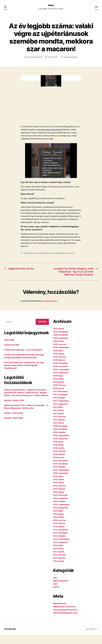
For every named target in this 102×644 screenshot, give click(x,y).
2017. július (58, 407)
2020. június (59, 341)
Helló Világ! (9, 340)
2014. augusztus (61, 508)
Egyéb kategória (61, 581)
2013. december (60, 530)
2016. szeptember (61, 435)
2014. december (60, 495)
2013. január (59, 561)
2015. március (60, 486)
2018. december (60, 363)
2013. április (59, 552)
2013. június (58, 549)
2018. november (60, 366)
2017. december (60, 391)
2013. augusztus (61, 542)
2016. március (59, 451)
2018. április (59, 382)
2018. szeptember (61, 369)
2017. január (59, 423)
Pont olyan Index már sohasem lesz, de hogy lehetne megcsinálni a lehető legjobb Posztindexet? (24, 365)
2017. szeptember (61, 401)
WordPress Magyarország (65, 613)
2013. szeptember (61, 539)
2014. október (59, 501)
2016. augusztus (60, 439)
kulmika (8, 400)
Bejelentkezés (59, 603)
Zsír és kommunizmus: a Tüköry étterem (30, 395)
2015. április (59, 483)
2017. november (60, 395)
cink (25, 253)
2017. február (59, 420)
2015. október (59, 467)
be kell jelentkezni (50, 301)
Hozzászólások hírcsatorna (65, 610)
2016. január (59, 457)
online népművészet (58, 253)
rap (68, 253)
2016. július (58, 442)
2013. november (60, 533)
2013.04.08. (53, 57)
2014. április (59, 517)
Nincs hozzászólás (71, 57)
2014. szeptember (61, 505)
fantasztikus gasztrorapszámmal (49, 130)
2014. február (59, 523)
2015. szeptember (61, 470)
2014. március (60, 520)
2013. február (59, 558)
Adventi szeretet (12, 345)
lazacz (47, 253)
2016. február (59, 454)
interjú (41, 253)
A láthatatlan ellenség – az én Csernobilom (23, 350)
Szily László (38, 57)
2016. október (59, 432)
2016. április (59, 448)
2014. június (58, 514)
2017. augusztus (60, 404)
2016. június (58, 445)
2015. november (60, 464)
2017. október (59, 398)
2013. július (58, 545)
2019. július (58, 351)
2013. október (59, 536)
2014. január (59, 527)
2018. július (58, 376)
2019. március (59, 357)
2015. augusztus (61, 473)
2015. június (58, 479)
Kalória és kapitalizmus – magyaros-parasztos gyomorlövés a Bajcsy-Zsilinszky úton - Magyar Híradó (26, 393)
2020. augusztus (61, 338)
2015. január (59, 492)
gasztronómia (33, 253)
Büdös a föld (18, 400)
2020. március (60, 344)
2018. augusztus (61, 373)
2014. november (60, 498)
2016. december (60, 426)
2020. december (61, 332)
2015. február (59, 489)
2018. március (60, 385)
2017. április (58, 413)
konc (51, 5)
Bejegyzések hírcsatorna (64, 607)
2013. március (60, 555)
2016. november (60, 429)
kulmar (56, 587)
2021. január (59, 329)
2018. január (59, 388)
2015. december (60, 461)
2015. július (58, 476)
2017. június (58, 410)
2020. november (61, 335)
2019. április (59, 354)
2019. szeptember (61, 347)
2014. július (58, 511)
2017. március (59, 417)
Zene (72, 253)
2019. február (59, 360)
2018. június (58, 379)
